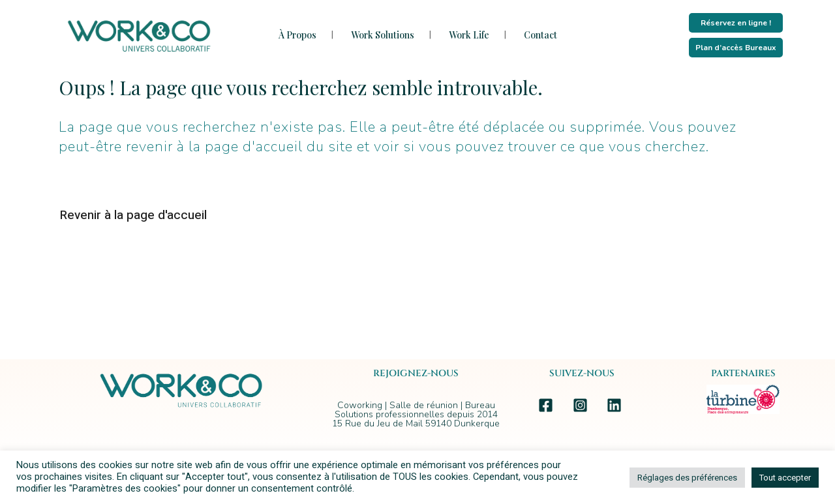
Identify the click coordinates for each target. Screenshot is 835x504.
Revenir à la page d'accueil (133, 215)
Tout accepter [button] (785, 478)
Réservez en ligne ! (736, 23)
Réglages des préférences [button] (687, 478)
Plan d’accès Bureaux (736, 48)
